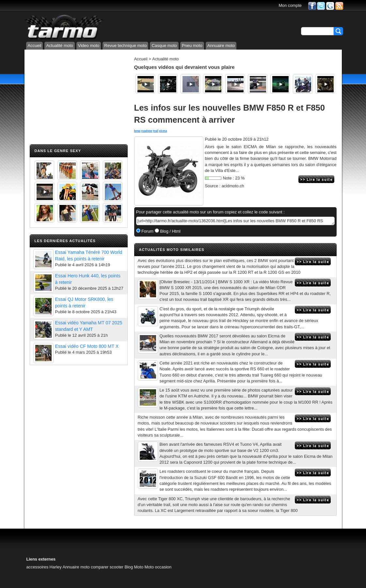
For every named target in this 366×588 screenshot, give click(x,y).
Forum (147, 231)
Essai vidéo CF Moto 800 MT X (87, 346)
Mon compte (290, 5)
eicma (163, 131)
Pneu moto (192, 46)
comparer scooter (107, 567)
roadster (147, 131)
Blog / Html (170, 231)
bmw (137, 131)
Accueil (35, 46)
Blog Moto (134, 567)
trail (156, 131)
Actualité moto (59, 46)
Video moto (89, 46)
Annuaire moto (221, 46)
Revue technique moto (125, 46)
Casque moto (164, 46)
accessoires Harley (44, 567)
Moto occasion (158, 567)
